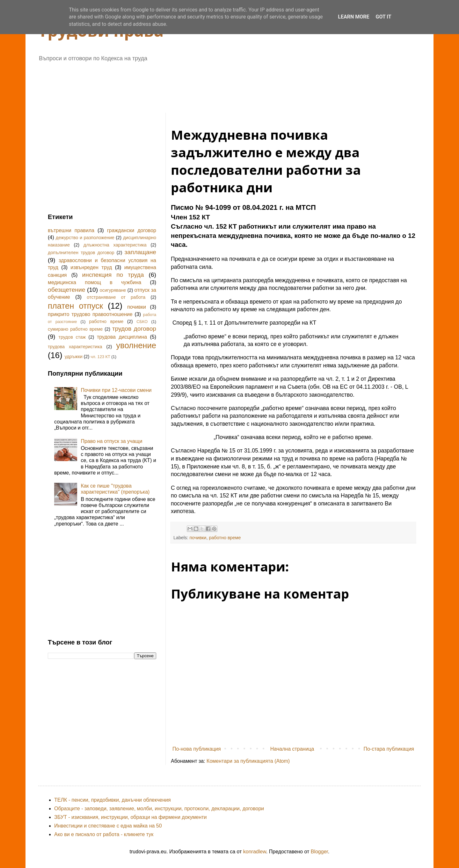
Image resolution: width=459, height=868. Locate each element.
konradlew (255, 852)
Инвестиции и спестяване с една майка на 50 (108, 826)
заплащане (140, 252)
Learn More (353, 17)
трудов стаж (72, 337)
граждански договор (132, 230)
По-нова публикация (197, 749)
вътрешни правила (71, 230)
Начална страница (292, 749)
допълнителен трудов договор (81, 253)
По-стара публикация (389, 749)
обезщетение (66, 290)
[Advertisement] (202, 85)
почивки (198, 538)
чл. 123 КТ (100, 357)
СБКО (142, 322)
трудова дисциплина (122, 337)
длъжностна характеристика (115, 245)
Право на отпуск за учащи (111, 441)
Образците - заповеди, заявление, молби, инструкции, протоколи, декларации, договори (159, 809)
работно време (225, 538)
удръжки (74, 357)
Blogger (319, 852)
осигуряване (113, 290)
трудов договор (134, 329)
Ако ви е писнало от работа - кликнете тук (104, 834)
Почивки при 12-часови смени (116, 390)
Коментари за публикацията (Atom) (248, 761)
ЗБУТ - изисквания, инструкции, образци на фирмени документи (131, 817)
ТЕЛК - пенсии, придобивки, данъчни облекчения (113, 800)
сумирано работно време (75, 329)
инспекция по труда (113, 275)
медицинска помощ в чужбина (95, 282)
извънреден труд (91, 267)
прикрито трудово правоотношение (90, 314)
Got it (383, 17)
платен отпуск (75, 306)
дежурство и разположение (85, 238)
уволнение (136, 345)
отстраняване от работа (116, 297)
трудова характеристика (75, 347)
